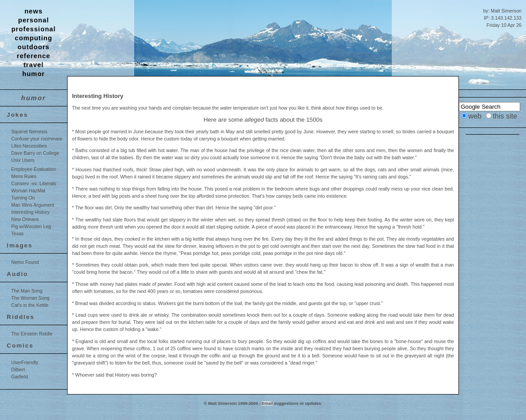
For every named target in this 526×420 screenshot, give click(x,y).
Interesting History (30, 212)
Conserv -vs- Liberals (34, 183)
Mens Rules (24, 176)
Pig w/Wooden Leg (31, 226)
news (34, 11)
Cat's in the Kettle (30, 305)
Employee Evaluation (34, 169)
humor (34, 74)
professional (33, 29)
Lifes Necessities (29, 146)
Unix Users (23, 160)
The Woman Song (30, 298)
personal (33, 20)
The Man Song (27, 291)
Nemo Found (25, 262)
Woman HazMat (28, 191)
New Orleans (25, 219)
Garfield (19, 377)
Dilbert (18, 369)
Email (267, 403)
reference (34, 56)
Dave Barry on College (35, 153)
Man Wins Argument (33, 205)
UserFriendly (25, 362)
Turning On (23, 198)
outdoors (34, 47)
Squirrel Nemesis (29, 132)
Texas (17, 233)
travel (33, 65)
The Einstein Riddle (32, 334)
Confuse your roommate (37, 139)
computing (34, 38)
